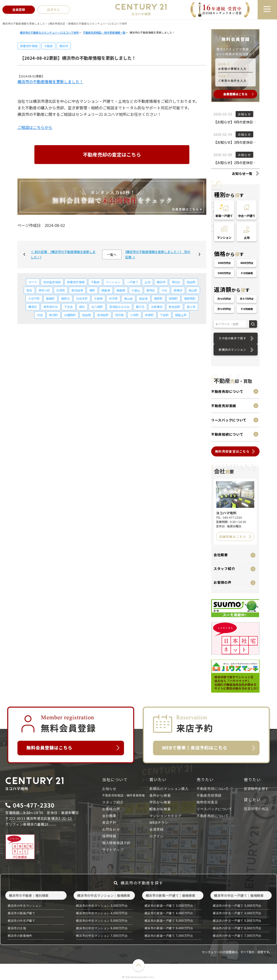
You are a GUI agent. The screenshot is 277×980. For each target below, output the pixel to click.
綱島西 (121, 290)
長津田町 (103, 315)
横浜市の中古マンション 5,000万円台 (102, 921)
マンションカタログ (165, 816)
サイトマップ (113, 850)
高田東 (143, 298)
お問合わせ (111, 829)
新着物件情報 (29, 46)
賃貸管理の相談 (256, 809)
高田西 (191, 282)
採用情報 (109, 836)
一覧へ (112, 255)
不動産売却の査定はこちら (112, 154)
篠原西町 (190, 298)
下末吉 (69, 307)
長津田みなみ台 (119, 307)
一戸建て (132, 282)
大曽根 (98, 298)
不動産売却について (227, 391)
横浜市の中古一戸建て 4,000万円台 (237, 913)
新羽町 (54, 315)
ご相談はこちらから (35, 127)
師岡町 (173, 298)
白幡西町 (70, 315)
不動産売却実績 (224, 406)
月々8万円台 (224, 309)
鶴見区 (33, 307)
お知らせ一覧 (242, 173)
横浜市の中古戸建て (21, 921)
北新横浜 (157, 307)
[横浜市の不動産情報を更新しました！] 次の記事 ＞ (158, 254)
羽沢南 (119, 315)
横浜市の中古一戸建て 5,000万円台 (237, 921)
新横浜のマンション (232, 349)
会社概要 (221, 555)
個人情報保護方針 (116, 843)
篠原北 (65, 298)
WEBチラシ (159, 823)
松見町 (61, 290)
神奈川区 (44, 290)
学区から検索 (160, 802)
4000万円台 (247, 263)
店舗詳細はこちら (233, 536)
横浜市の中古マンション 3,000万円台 (102, 906)
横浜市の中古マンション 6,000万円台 (102, 928)
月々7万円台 (247, 299)
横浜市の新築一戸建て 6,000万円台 (169, 928)
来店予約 (109, 823)
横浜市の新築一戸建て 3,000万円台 (169, 906)
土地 (147, 282)
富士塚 (191, 307)
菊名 (29, 290)
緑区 (82, 307)
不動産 (48, 46)
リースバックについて (229, 420)
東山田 (128, 298)
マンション (113, 282)
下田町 (164, 315)
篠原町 (158, 298)
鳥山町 (193, 290)
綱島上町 (181, 315)
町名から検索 (160, 809)
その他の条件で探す (232, 338)
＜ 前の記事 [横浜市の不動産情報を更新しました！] (63, 254)
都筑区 (151, 290)
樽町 (92, 290)
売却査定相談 (52, 282)
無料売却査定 (207, 802)
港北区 (176, 282)
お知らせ (109, 789)
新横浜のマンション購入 (169, 789)
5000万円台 (224, 273)
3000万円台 (224, 263)
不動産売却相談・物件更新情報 (123, 795)
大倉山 (136, 290)
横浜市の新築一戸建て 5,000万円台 (169, 921)
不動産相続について (227, 434)
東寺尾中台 (51, 307)
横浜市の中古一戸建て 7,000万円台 (237, 936)
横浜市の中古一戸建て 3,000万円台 (237, 906)
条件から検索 (160, 795)
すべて (33, 282)
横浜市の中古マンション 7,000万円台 (102, 936)
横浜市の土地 (17, 928)
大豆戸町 (34, 298)
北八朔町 (97, 307)
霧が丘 (140, 307)
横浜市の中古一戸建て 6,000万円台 (237, 928)
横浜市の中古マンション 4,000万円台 (102, 913)
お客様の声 (223, 582)
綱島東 (106, 290)
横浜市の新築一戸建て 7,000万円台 (169, 936)
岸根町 (149, 315)
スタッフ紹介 (224, 569)
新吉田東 (77, 290)
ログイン (157, 836)
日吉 (40, 315)
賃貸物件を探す (256, 789)
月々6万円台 (224, 299)
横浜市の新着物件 (20, 936)
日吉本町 (82, 298)
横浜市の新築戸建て (21, 913)
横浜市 (64, 46)
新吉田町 (175, 307)
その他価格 (247, 273)
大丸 (164, 290)
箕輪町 (50, 298)
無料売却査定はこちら (232, 451)
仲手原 (113, 298)
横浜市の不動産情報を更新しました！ (50, 82)
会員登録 (157, 829)
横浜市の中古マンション (25, 906)
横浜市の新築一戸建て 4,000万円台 (169, 913)
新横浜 (178, 290)
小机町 (134, 315)
